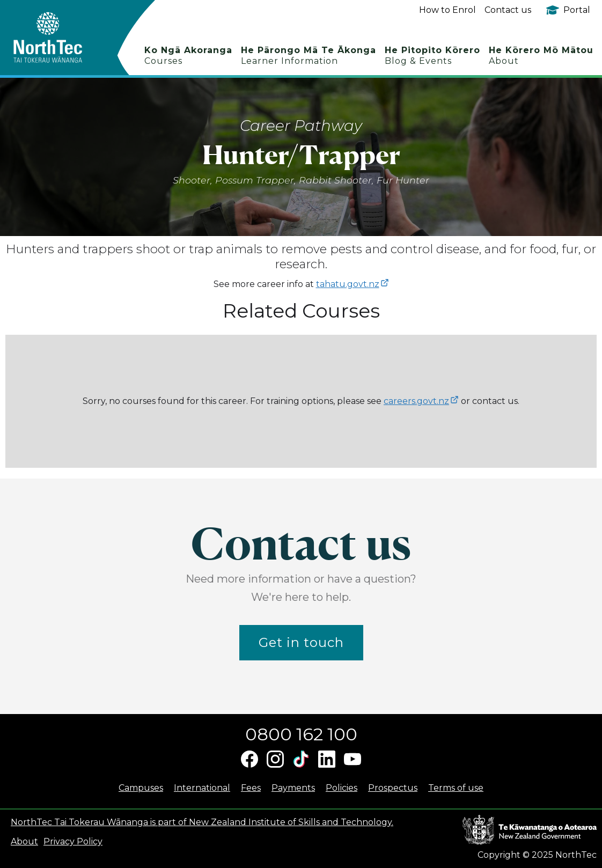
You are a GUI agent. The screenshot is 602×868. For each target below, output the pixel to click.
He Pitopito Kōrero (432, 56)
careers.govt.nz (416, 401)
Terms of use (456, 788)
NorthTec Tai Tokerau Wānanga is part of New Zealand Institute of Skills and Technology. (202, 822)
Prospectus (393, 788)
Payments (293, 788)
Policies (342, 788)
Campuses (141, 788)
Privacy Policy (73, 841)
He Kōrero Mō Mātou (541, 56)
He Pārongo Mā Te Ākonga (309, 56)
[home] (67, 38)
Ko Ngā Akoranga (188, 56)
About (24, 841)
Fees (251, 788)
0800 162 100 (301, 734)
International (202, 788)
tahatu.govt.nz (348, 284)
